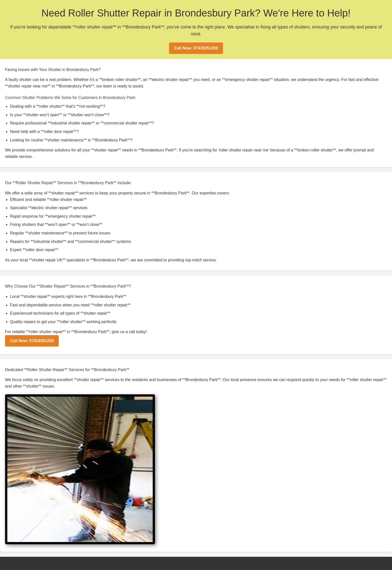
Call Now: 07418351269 (196, 48)
